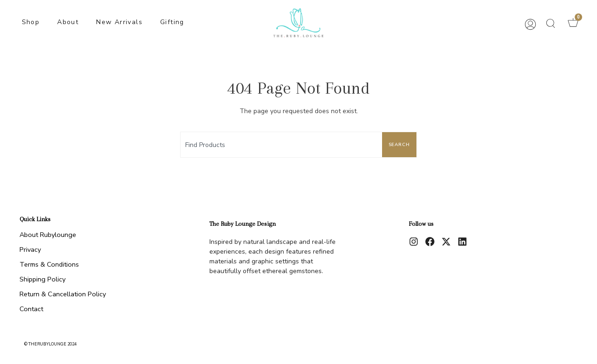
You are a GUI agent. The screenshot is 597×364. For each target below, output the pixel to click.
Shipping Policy (42, 279)
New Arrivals (119, 22)
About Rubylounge (48, 235)
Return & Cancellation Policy (63, 294)
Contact (31, 309)
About (68, 22)
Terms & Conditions (49, 264)
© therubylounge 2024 (50, 344)
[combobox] (279, 145)
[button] (551, 23)
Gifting (172, 22)
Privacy (30, 249)
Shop (31, 22)
